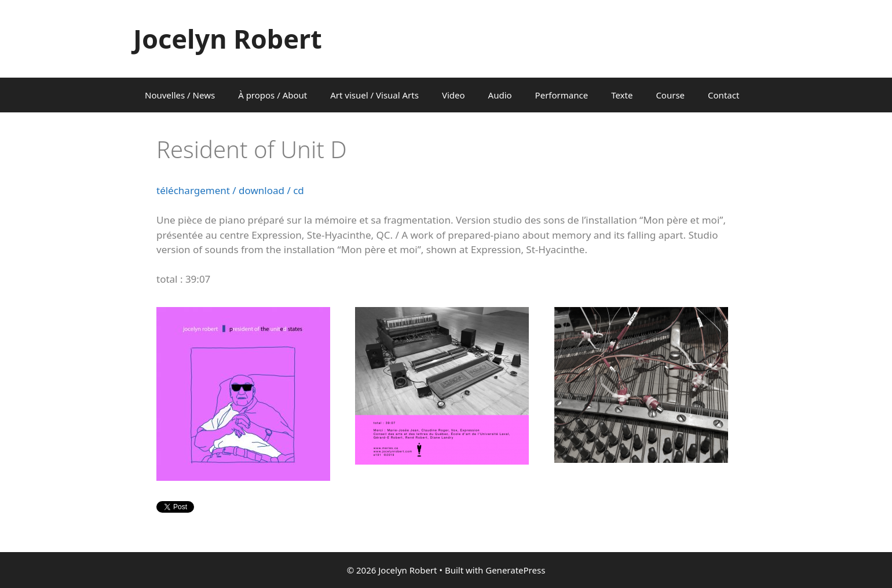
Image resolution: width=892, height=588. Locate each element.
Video (454, 95)
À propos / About (273, 95)
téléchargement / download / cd (230, 190)
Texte (622, 95)
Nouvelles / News (180, 95)
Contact (723, 95)
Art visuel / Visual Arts (374, 95)
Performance (562, 95)
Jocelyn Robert (228, 39)
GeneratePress (515, 570)
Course (670, 95)
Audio (500, 95)
